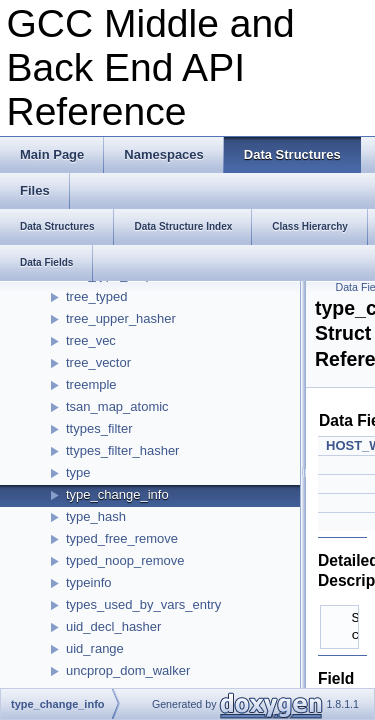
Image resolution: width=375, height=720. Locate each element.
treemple (91, 384)
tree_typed (96, 296)
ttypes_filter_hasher (122, 450)
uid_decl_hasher (113, 626)
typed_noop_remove (125, 560)
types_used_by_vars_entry (143, 604)
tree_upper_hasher (121, 318)
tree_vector (98, 362)
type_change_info (117, 494)
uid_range (95, 648)
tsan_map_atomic (117, 406)
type (78, 472)
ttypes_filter (99, 428)
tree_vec (91, 340)
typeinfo (89, 582)
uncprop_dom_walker (128, 670)
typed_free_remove (122, 538)
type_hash (96, 516)
